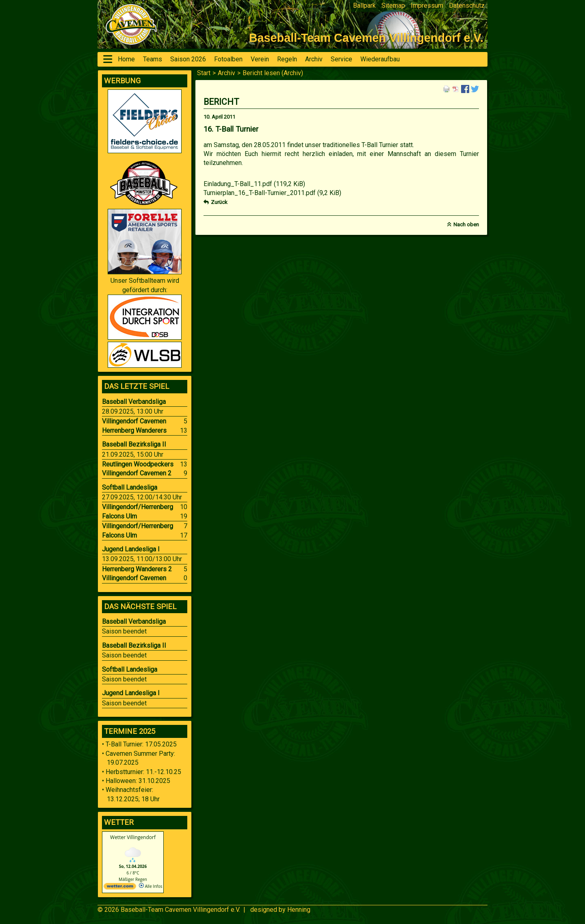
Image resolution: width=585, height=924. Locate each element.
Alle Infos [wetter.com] (151, 886)
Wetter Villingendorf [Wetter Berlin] (133, 837)
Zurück (219, 202)
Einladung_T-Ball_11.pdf (254, 184)
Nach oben (466, 224)
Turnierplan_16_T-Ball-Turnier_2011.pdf (272, 193)
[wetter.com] (120, 888)
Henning (299, 910)
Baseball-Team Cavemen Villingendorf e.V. (180, 910)
